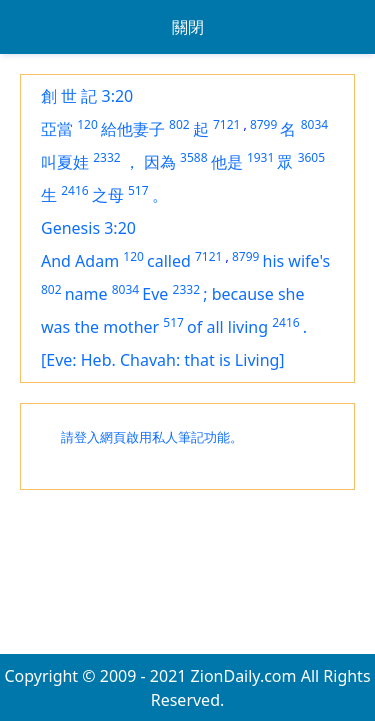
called (169, 261)
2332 (106, 157)
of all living (227, 327)
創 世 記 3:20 (87, 96)
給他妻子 (133, 129)
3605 (311, 157)
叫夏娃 (65, 162)
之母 (108, 195)
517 (138, 190)
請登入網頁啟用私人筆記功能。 (152, 437)
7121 (226, 124)
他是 (227, 162)
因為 (160, 162)
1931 (260, 157)
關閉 (188, 27)
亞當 (57, 129)
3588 (193, 157)
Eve (155, 294)
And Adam (80, 261)
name (86, 294)
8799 (263, 124)
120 (87, 124)
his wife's (297, 261)
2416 (74, 190)
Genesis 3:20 (88, 228)
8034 (314, 124)
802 (179, 124)
